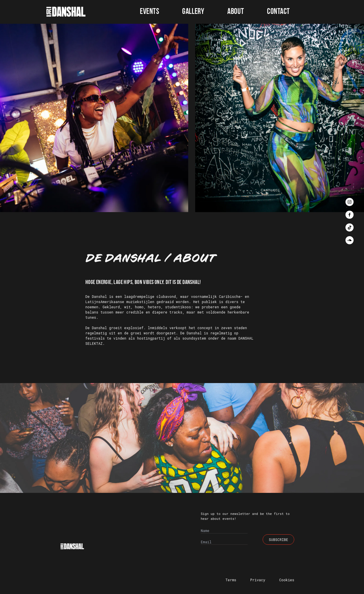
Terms (231, 580)
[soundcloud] (350, 240)
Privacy (258, 580)
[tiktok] (350, 227)
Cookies (287, 580)
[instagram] (350, 202)
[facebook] (350, 215)
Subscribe (278, 540)
